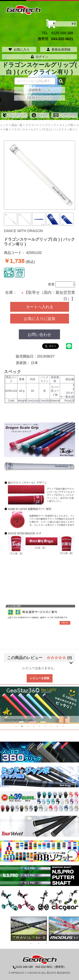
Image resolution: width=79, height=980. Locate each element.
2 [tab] (22, 726)
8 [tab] (57, 726)
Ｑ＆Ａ (39, 115)
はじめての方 (14, 115)
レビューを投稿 (40, 678)
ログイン (40, 57)
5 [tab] (40, 726)
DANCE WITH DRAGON (23, 231)
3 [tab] (28, 726)
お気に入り (19, 49)
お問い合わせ (65, 115)
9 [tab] (63, 726)
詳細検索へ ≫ (40, 90)
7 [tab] (51, 726)
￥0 (62, 24)
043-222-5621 (62, 39)
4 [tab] (34, 726)
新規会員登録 (59, 49)
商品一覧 (17, 125)
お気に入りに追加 (40, 319)
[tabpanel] (40, 705)
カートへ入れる (40, 307)
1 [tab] (16, 726)
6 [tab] (45, 726)
